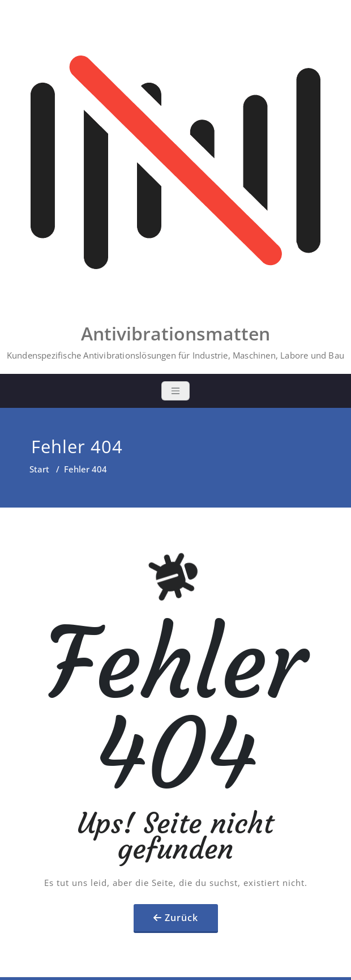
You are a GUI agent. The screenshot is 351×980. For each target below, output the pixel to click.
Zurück (181, 918)
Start (39, 469)
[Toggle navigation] (175, 391)
